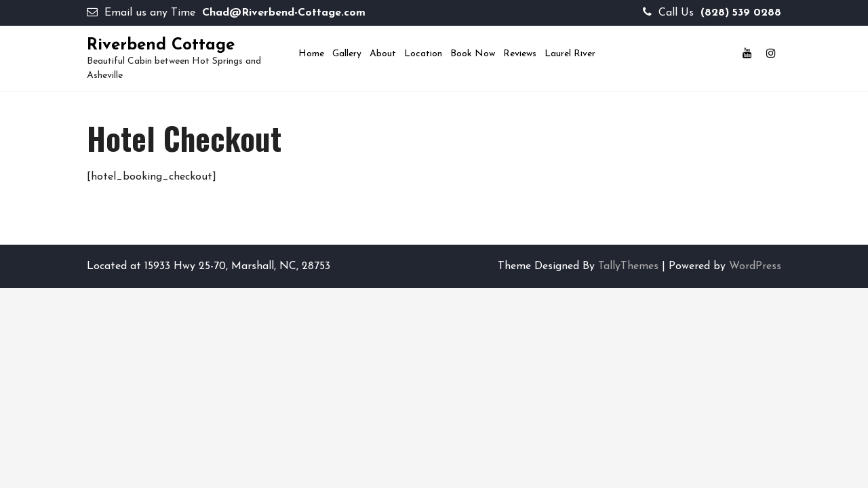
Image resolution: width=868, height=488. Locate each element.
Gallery (347, 54)
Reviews (520, 54)
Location (423, 54)
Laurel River (570, 54)
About (383, 54)
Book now (473, 54)
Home (311, 54)
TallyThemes (628, 266)
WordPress (755, 266)
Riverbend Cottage (161, 45)
